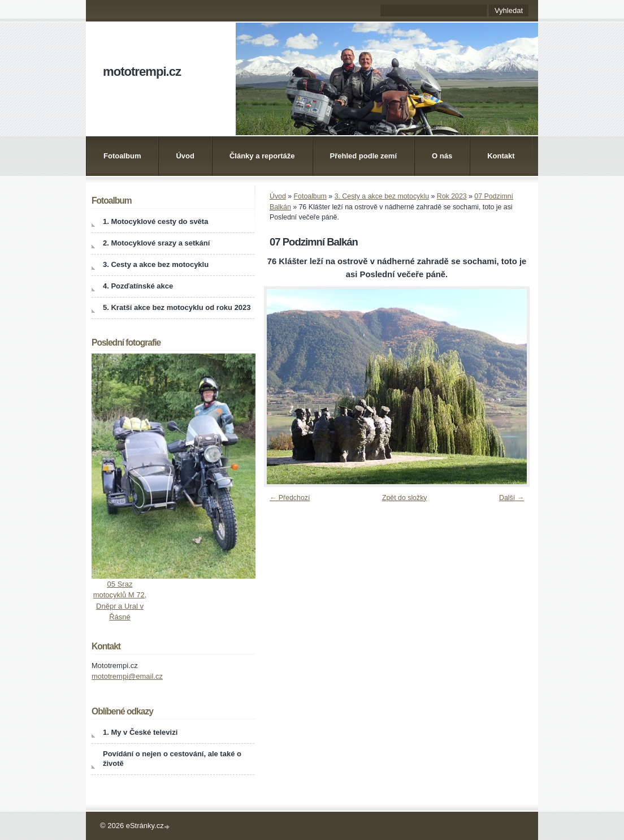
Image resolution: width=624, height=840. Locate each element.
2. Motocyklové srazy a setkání (156, 243)
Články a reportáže (262, 156)
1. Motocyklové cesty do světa (155, 221)
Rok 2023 (452, 196)
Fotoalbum (122, 156)
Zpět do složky (405, 498)
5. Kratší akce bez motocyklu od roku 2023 (177, 307)
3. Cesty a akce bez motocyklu (382, 196)
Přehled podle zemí (363, 156)
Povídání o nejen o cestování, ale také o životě (172, 759)
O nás (442, 156)
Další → (512, 498)
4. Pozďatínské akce (138, 286)
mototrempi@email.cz (127, 676)
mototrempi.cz (142, 72)
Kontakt (501, 156)
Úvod (185, 156)
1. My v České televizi (140, 732)
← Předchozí (290, 498)
